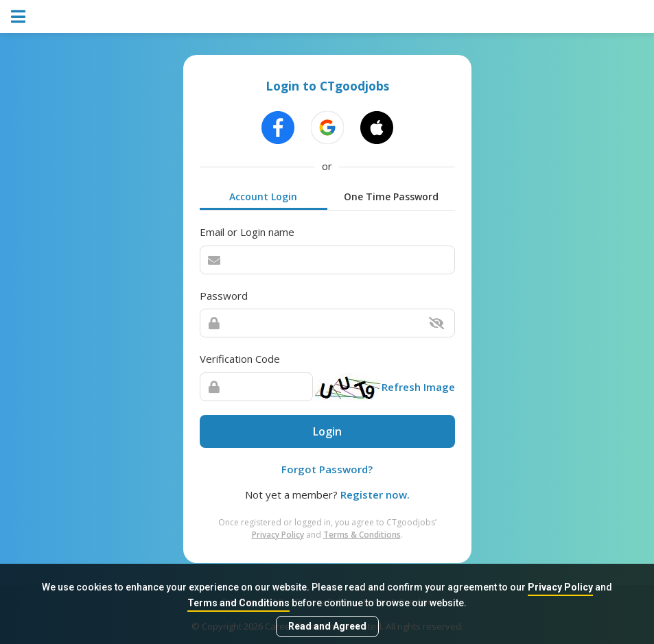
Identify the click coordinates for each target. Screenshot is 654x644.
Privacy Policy (560, 587)
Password (224, 296)
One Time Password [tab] (391, 196)
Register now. (375, 494)
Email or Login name (247, 232)
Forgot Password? (327, 469)
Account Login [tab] (263, 196)
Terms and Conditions (238, 603)
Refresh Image (418, 387)
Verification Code (240, 359)
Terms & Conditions (362, 535)
